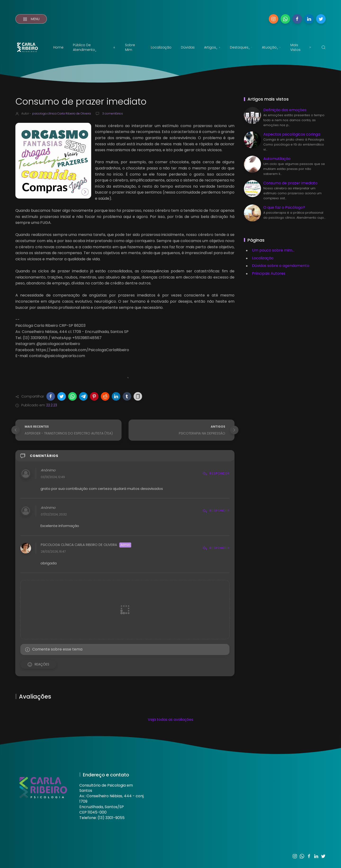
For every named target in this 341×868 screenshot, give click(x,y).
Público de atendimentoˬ (94, 47)
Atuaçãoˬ (271, 47)
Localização (161, 47)
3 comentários (112, 113)
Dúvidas (188, 47)
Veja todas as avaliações (170, 720)
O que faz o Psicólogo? (284, 207)
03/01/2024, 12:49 (53, 477)
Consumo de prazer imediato (290, 183)
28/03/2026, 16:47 (53, 551)
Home (58, 47)
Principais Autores (269, 273)
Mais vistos (301, 47)
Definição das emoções (285, 110)
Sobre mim (130, 47)
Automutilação (277, 159)
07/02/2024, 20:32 (54, 514)
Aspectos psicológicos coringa (292, 134)
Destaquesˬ (241, 47)
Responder (216, 473)
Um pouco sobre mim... (273, 250)
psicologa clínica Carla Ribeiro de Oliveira (79, 545)
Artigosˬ (212, 47)
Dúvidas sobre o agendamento (281, 266)
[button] (51, 396)
